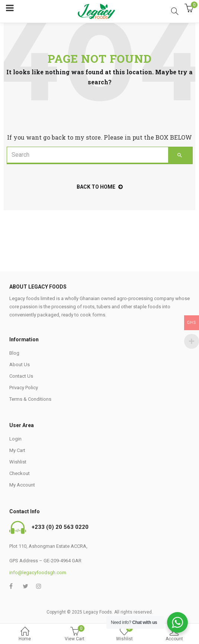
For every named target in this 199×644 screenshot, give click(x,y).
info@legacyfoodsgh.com (38, 573)
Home (25, 635)
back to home (100, 187)
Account (174, 635)
